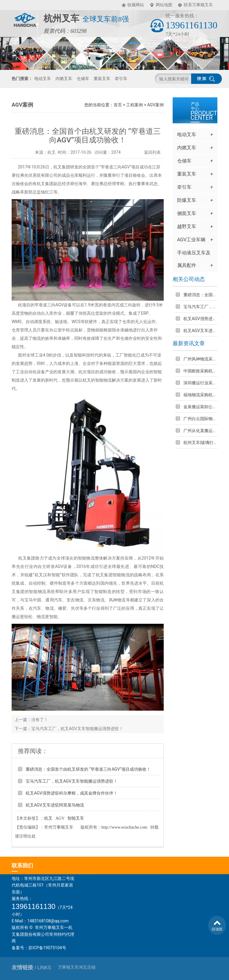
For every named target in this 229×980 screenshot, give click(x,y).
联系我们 (22, 865)
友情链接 (31, 967)
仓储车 (83, 79)
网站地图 (164, 5)
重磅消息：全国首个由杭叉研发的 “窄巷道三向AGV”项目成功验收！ (88, 769)
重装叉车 (102, 79)
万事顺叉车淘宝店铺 (77, 967)
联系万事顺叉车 (198, 5)
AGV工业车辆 (195, 240)
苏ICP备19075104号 (47, 948)
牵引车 (121, 79)
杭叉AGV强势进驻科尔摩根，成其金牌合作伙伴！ (72, 793)
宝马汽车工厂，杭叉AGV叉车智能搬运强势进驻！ (77, 729)
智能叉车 (76, 818)
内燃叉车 (64, 79)
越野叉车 (195, 227)
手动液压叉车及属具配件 (195, 261)
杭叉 (48, 818)
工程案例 (134, 105)
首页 (118, 105)
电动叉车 (43, 79)
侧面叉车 (195, 213)
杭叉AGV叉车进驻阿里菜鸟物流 (55, 805)
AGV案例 (155, 105)
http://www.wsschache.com (124, 827)
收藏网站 (136, 5)
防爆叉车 (195, 200)
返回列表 (152, 152)
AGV (60, 818)
